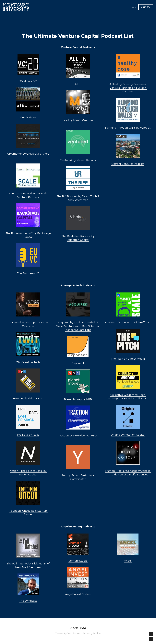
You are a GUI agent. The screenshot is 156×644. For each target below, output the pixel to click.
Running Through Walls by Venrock (128, 128)
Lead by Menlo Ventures (78, 120)
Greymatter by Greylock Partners (28, 154)
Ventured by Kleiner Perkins (78, 160)
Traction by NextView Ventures (78, 436)
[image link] (16, 7)
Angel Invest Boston (78, 594)
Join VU (146, 7)
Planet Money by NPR (78, 399)
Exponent (78, 363)
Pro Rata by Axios (28, 435)
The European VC (28, 273)
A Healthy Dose (119, 84)
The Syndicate (28, 601)
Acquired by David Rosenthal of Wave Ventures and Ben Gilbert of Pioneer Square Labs (78, 326)
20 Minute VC (28, 81)
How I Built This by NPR (28, 399)
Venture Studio (78, 561)
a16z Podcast (28, 118)
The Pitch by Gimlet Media (128, 359)
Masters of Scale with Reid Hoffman (128, 323)
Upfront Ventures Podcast (128, 164)
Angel (128, 561)
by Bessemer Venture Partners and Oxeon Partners (128, 88)
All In (78, 84)
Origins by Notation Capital (128, 435)
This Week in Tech (28, 362)
